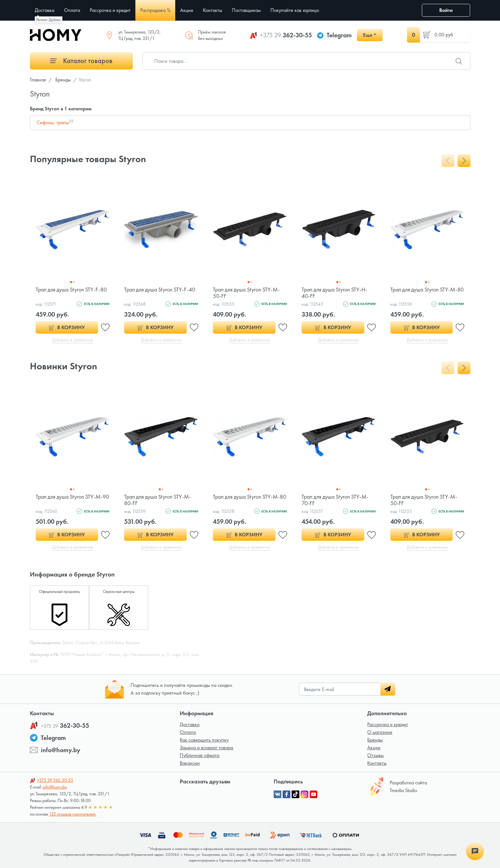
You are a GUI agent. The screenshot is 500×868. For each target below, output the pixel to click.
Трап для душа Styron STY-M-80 (427, 289)
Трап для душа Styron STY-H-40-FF (334, 293)
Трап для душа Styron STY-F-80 (71, 289)
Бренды (375, 740)
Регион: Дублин (49, 20)
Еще (368, 35)
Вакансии (190, 763)
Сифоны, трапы (55, 122)
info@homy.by (61, 750)
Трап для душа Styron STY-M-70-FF (335, 500)
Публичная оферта (200, 755)
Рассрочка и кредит (388, 724)
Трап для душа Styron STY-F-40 (160, 289)
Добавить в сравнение (73, 340)
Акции (374, 748)
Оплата (188, 732)
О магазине (380, 732)
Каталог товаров (81, 61)
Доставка (190, 724)
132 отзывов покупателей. (73, 814)
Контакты (377, 763)
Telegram (339, 35)
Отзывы (375, 755)
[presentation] (448, 161)
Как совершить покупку (204, 740)
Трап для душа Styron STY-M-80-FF (158, 500)
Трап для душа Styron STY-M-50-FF (246, 293)
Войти (446, 10)
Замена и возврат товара (206, 748)
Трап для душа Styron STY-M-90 (72, 497)
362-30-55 (286, 35)
